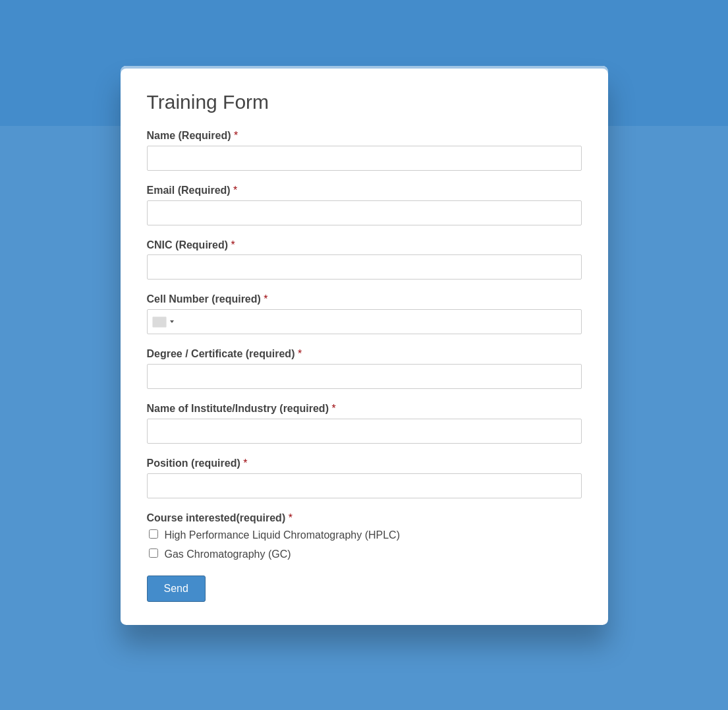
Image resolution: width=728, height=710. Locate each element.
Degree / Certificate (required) (225, 354)
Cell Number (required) (208, 299)
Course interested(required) (220, 518)
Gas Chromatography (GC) (228, 554)
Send (176, 588)
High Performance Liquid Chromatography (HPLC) (283, 535)
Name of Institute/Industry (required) (241, 408)
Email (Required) (192, 190)
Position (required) (197, 463)
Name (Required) (193, 135)
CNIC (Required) (191, 245)
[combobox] (163, 322)
